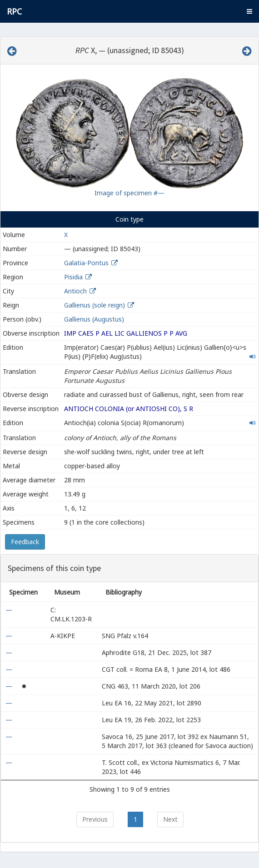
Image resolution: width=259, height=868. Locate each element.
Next (170, 819)
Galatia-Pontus (86, 263)
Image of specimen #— (129, 193)
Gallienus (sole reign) (95, 305)
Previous (95, 819)
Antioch (75, 291)
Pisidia (73, 277)
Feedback (25, 542)
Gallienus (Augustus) (94, 319)
